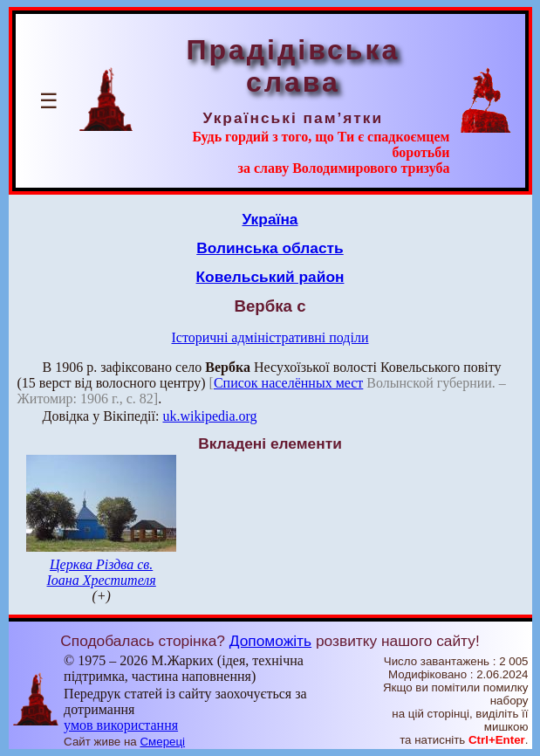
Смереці (162, 742)
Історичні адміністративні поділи (270, 337)
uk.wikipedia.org (209, 416)
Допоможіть (270, 641)
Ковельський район (270, 277)
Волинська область (270, 248)
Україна (270, 219)
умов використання (121, 725)
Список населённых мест (288, 383)
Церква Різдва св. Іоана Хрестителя (102, 572)
